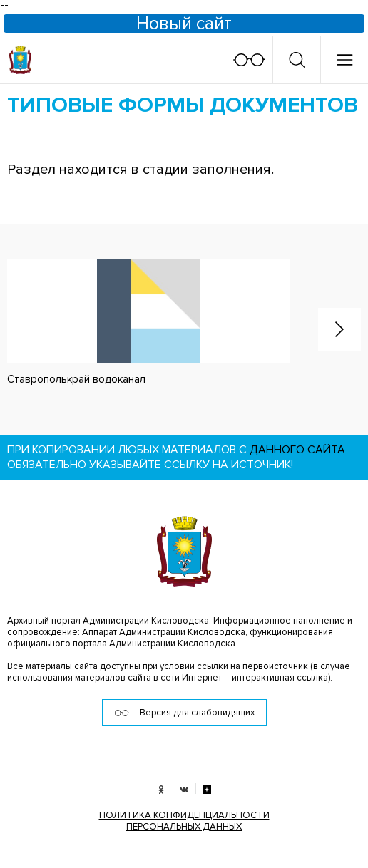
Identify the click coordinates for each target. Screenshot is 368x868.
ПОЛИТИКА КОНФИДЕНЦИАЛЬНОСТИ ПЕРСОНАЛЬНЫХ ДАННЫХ (184, 821)
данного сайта (297, 450)
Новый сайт (184, 24)
